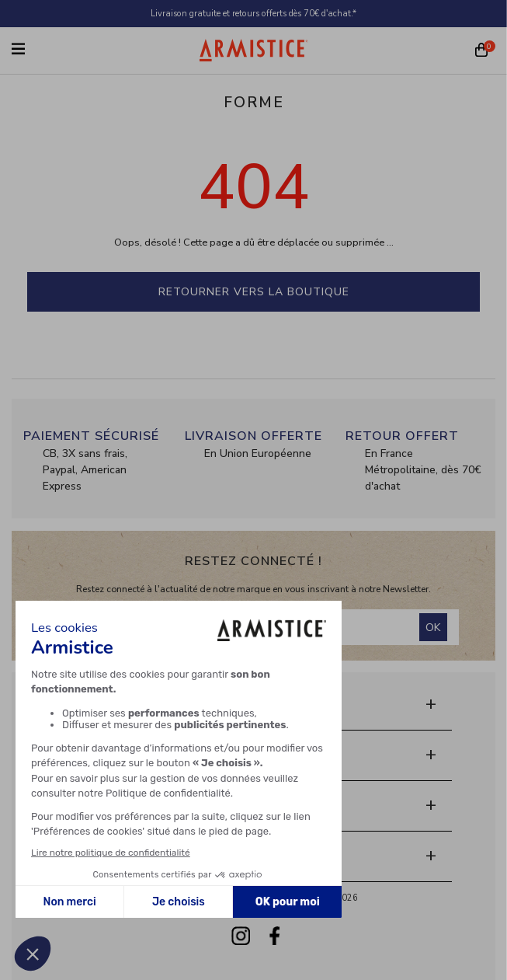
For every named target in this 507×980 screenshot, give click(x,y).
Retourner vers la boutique (254, 292)
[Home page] (254, 50)
